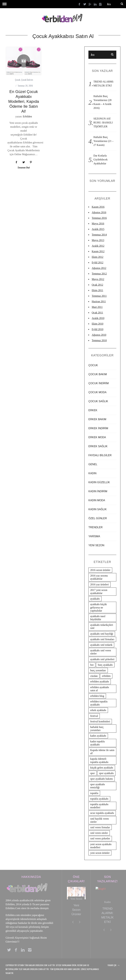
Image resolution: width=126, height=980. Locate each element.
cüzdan (94, 676)
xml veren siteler (99, 833)
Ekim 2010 (98, 324)
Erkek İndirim (98, 428)
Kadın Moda (97, 500)
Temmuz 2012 (99, 274)
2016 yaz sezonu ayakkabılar (99, 577)
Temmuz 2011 (99, 296)
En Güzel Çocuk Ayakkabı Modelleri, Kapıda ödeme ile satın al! (24, 101)
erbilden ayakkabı (100, 682)
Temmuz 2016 (99, 218)
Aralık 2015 (98, 229)
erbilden (106, 676)
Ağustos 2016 (99, 212)
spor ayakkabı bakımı (102, 779)
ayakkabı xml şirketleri (102, 659)
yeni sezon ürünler (100, 853)
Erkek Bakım (97, 419)
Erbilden (27, 116)
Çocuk (18, 80)
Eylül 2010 (98, 329)
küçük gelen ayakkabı (102, 768)
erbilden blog (97, 696)
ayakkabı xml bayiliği (102, 634)
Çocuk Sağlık (98, 401)
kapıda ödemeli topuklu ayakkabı (99, 760)
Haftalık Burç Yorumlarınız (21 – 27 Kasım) (104, 141)
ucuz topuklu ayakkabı (102, 813)
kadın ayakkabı (98, 736)
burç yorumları (98, 670)
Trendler (95, 527)
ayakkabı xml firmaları (102, 639)
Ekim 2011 (97, 290)
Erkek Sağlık (98, 446)
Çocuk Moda (97, 392)
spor (93, 773)
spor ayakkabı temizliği (98, 786)
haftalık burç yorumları (97, 729)
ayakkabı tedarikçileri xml (102, 626)
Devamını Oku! (24, 168)
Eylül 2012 (98, 262)
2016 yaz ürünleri (100, 584)
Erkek (93, 410)
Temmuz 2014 (99, 235)
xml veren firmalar (100, 827)
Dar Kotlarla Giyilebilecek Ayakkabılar (101, 160)
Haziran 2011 (99, 301)
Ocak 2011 (97, 313)
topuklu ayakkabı (99, 799)
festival (94, 716)
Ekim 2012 (98, 257)
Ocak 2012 (97, 285)
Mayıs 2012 (98, 279)
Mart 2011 (97, 307)
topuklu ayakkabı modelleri (99, 806)
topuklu (94, 793)
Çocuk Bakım (98, 374)
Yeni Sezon (96, 545)
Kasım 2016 (98, 207)
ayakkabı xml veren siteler (101, 652)
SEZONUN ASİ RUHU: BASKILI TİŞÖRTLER (103, 123)
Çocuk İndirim (27, 80)
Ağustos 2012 (99, 268)
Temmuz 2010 (99, 340)
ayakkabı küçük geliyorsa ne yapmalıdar (99, 607)
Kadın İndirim (98, 491)
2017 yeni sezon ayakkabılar (99, 592)
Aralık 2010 (98, 318)
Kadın (92, 473)
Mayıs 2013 (98, 240)
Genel (93, 464)
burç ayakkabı (105, 665)
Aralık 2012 (98, 246)
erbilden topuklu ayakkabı (99, 703)
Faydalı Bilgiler (100, 455)
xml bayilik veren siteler (100, 820)
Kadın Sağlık (98, 509)
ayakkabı (95, 599)
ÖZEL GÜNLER (98, 518)
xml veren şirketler (100, 838)
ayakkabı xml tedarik (101, 645)
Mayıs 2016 (98, 224)
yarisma (94, 536)
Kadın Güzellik (99, 482)
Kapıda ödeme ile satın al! (102, 752)
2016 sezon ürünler (100, 570)
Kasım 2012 (98, 251)
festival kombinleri (100, 721)
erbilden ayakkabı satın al (100, 689)
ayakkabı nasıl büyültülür (98, 618)
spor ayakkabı (106, 773)
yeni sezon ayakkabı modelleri (101, 846)
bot (92, 665)
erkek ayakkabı (98, 710)
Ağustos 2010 (99, 335)
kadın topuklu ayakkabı (97, 743)
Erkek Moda (97, 437)
